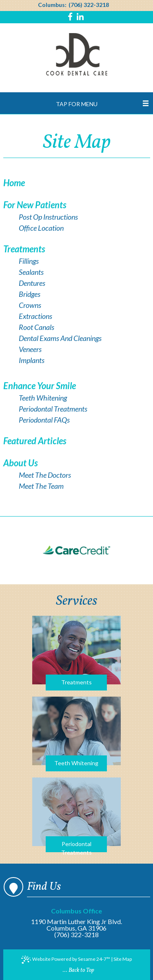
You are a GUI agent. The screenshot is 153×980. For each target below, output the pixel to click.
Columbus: (52, 5)
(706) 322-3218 (89, 5)
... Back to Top (79, 970)
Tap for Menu (77, 104)
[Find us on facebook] (71, 18)
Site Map (123, 959)
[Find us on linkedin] (80, 18)
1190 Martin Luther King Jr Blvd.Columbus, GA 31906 (76, 920)
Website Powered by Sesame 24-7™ (66, 960)
